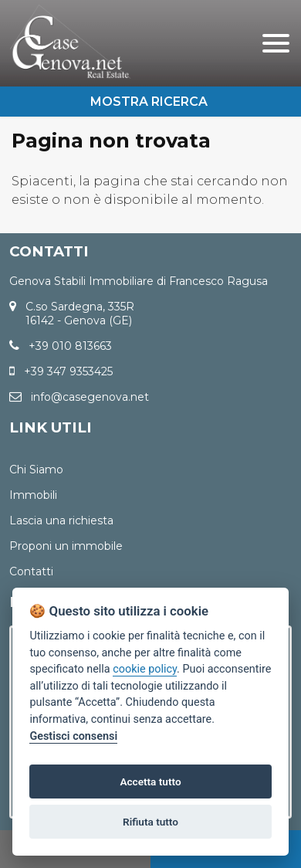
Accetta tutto (150, 782)
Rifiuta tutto (150, 822)
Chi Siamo (36, 470)
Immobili (33, 495)
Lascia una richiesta (61, 520)
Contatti (31, 571)
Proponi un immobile (66, 546)
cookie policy (145, 669)
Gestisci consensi (73, 736)
